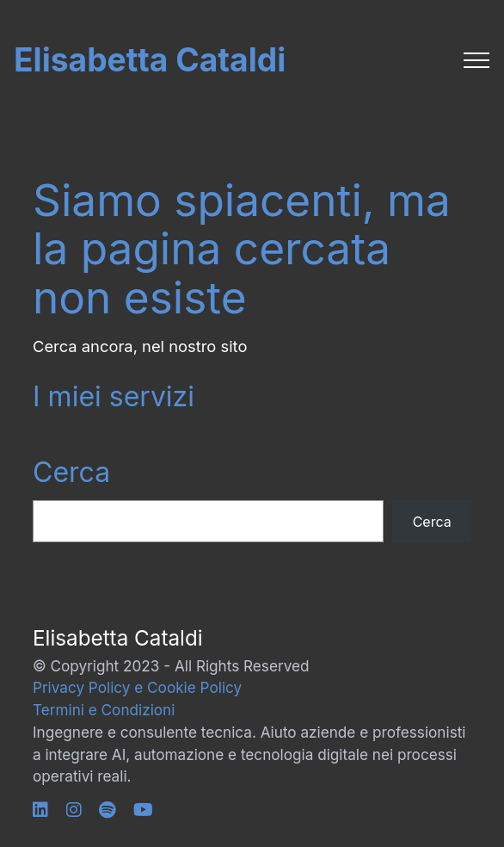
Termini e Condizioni (104, 710)
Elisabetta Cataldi (150, 60)
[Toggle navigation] (477, 60)
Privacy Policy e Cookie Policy (137, 687)
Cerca (71, 472)
